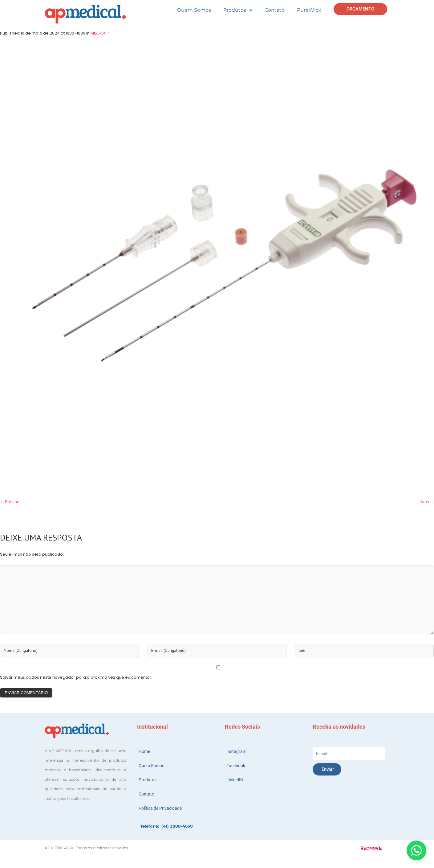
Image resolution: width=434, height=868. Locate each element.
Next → (427, 502)
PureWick (309, 10)
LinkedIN (235, 780)
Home (144, 751)
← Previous (11, 502)
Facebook (236, 766)
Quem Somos (194, 10)
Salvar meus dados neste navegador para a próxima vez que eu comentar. (76, 677)
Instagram (236, 751)
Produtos (238, 10)
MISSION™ (100, 33)
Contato (275, 10)
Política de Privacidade (160, 808)
